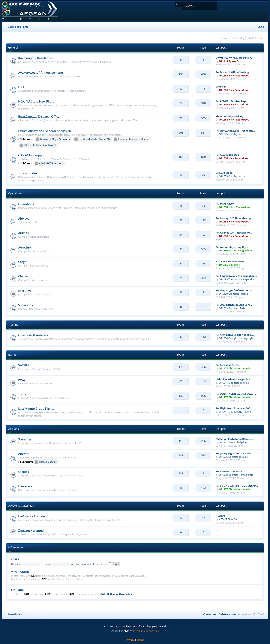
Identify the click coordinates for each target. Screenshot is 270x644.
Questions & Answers (33, 335)
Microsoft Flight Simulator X (38, 146)
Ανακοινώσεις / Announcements (41, 73)
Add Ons (13, 429)
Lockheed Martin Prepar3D (92, 139)
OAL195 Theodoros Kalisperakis (237, 279)
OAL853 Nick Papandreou (234, 76)
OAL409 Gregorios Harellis (234, 294)
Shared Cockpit (46, 462)
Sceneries (25, 439)
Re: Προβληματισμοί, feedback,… (235, 131)
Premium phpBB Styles (146, 631)
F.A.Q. (22, 87)
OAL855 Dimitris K (230, 265)
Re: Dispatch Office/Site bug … (234, 72)
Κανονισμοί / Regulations (36, 58)
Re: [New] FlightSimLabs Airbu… (235, 453)
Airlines (23, 233)
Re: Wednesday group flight (232, 247)
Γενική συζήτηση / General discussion (45, 131)
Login (15, 559)
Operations (15, 193)
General (13, 48)
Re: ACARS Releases (227, 155)
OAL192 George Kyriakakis (116, 594)
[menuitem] (25, 27)
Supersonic (26, 305)
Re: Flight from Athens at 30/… (234, 408)
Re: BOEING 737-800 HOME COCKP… (237, 486)
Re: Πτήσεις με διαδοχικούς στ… (235, 290)
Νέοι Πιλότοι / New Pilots (36, 101)
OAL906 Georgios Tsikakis (233, 457)
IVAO (22, 380)
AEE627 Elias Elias (229, 519)
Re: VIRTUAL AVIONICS (229, 471)
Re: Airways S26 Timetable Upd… (235, 218)
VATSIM (23, 365)
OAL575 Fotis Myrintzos (232, 134)
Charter (24, 276)
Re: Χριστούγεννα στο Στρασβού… (236, 276)
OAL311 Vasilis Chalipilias (233, 442)
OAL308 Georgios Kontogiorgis (236, 338)
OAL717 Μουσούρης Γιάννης (235, 412)
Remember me (102, 564)
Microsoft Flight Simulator (53, 139)
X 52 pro (220, 516)
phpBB (122, 626)
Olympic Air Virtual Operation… (234, 58)
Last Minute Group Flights (36, 409)
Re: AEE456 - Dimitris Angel (231, 101)
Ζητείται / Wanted (31, 531)
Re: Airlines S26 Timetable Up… (234, 233)
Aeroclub (24, 247)
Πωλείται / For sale (31, 516)
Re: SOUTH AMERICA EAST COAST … (236, 394)
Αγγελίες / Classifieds (21, 506)
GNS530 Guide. (224, 173)
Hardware (25, 486)
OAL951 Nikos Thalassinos (235, 207)
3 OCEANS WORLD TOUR (230, 261)
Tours (22, 394)
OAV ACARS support (32, 155)
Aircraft (23, 454)
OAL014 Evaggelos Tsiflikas (234, 383)
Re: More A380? (225, 204)
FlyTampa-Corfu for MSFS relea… (235, 439)
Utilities (24, 472)
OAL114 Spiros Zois (230, 61)
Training (13, 325)
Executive (25, 291)
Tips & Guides (28, 173)
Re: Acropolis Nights (228, 365)
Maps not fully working (229, 116)
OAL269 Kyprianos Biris (232, 308)
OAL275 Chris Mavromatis (234, 368)
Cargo (22, 262)
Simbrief (221, 87)
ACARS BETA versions (49, 164)
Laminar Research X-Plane (131, 139)
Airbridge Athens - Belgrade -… (234, 379)
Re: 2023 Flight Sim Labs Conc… (234, 305)
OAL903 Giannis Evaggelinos (236, 250)
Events (12, 355)
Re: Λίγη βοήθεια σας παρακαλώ (235, 335)
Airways (24, 219)
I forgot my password (80, 564)
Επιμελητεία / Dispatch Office (39, 117)
